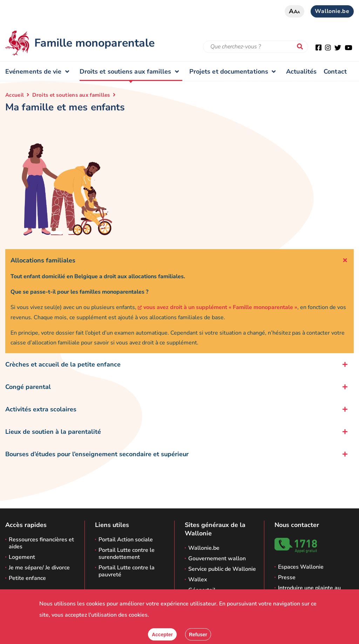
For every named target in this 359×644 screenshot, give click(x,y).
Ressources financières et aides (41, 543)
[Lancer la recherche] (302, 47)
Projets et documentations (234, 71)
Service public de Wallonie (222, 569)
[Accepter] (162, 634)
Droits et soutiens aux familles (131, 71)
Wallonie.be (332, 11)
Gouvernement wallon (217, 559)
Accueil (15, 95)
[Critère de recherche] (256, 47)
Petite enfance (27, 578)
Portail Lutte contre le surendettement (127, 554)
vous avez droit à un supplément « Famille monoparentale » (220, 307)
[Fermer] (198, 634)
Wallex (198, 580)
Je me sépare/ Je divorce (39, 568)
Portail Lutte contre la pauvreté (127, 571)
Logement (22, 557)
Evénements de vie (39, 71)
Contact (335, 71)
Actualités (301, 71)
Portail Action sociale (126, 540)
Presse (287, 577)
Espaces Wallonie (301, 567)
